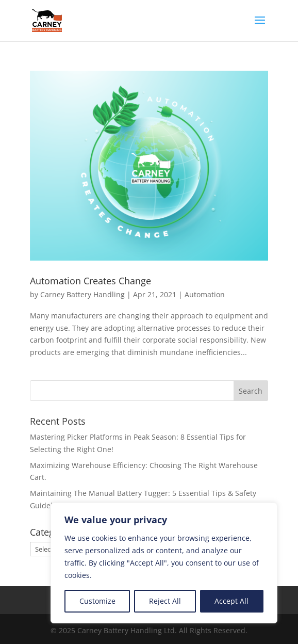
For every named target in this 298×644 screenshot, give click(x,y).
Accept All (231, 601)
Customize (97, 601)
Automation (205, 294)
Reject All (165, 601)
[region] (164, 563)
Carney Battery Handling (82, 294)
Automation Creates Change (90, 281)
